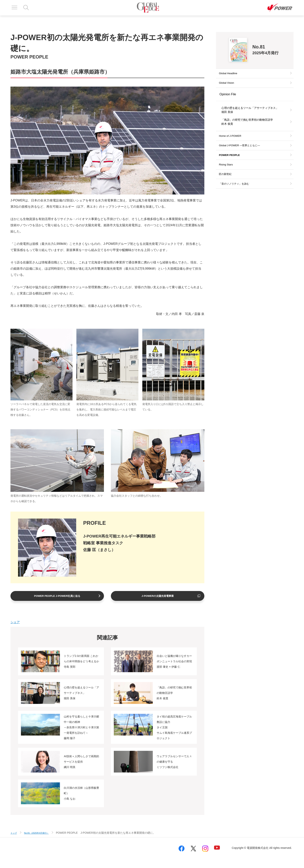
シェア (15, 622)
